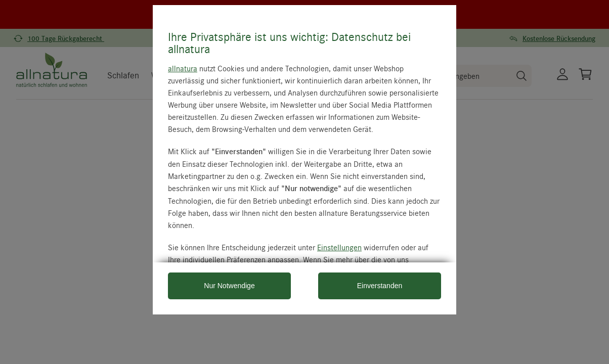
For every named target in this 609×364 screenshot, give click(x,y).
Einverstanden (380, 286)
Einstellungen (339, 247)
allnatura (183, 68)
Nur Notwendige (229, 286)
